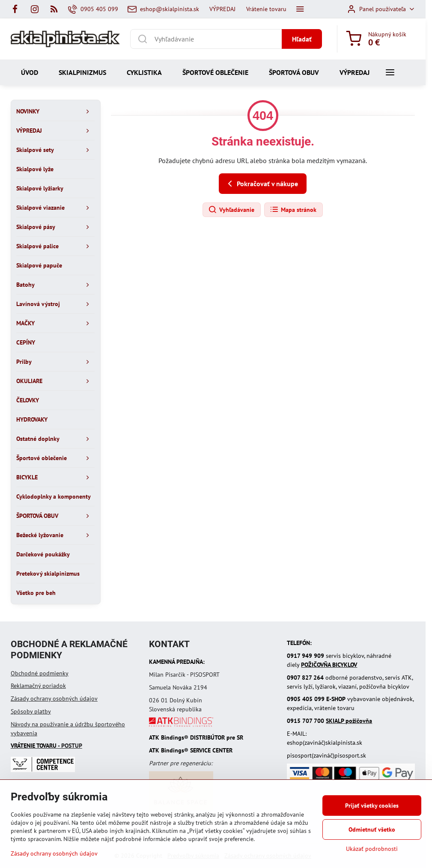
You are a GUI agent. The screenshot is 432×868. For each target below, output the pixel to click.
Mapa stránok (293, 210)
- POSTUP (46, 746)
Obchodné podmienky (40, 673)
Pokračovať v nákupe (261, 184)
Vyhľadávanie (231, 210)
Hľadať (302, 39)
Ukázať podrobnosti (372, 849)
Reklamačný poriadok (38, 686)
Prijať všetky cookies (372, 806)
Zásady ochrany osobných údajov (54, 699)
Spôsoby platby (31, 711)
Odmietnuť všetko (372, 829)
